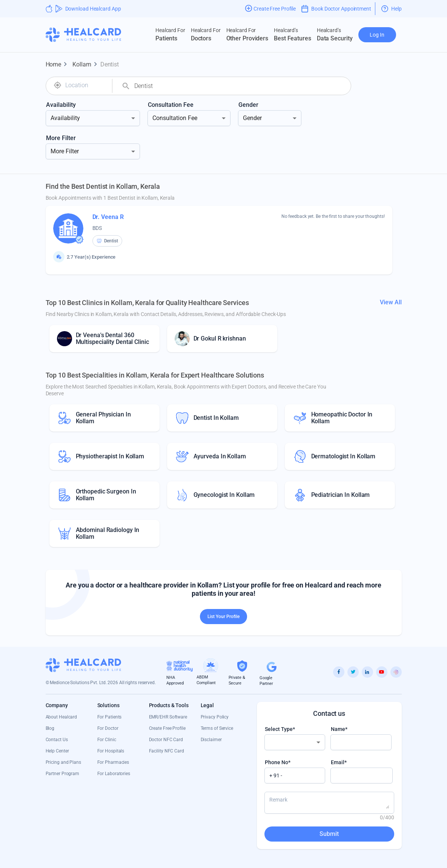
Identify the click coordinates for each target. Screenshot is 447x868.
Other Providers (247, 34)
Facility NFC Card (167, 751)
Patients (170, 34)
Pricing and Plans (63, 762)
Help (392, 9)
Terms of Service (217, 728)
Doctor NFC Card (166, 740)
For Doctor (108, 728)
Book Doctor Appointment (336, 9)
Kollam (86, 65)
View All (391, 302)
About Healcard (61, 717)
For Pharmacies (113, 762)
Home (58, 65)
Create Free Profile (167, 728)
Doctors (206, 34)
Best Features (293, 34)
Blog (50, 728)
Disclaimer (211, 740)
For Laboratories (114, 774)
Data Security (335, 34)
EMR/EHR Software (168, 717)
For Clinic (107, 740)
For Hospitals (111, 751)
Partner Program (63, 774)
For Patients (110, 717)
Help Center (57, 751)
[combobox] (86, 85)
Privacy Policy (215, 717)
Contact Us (57, 740)
